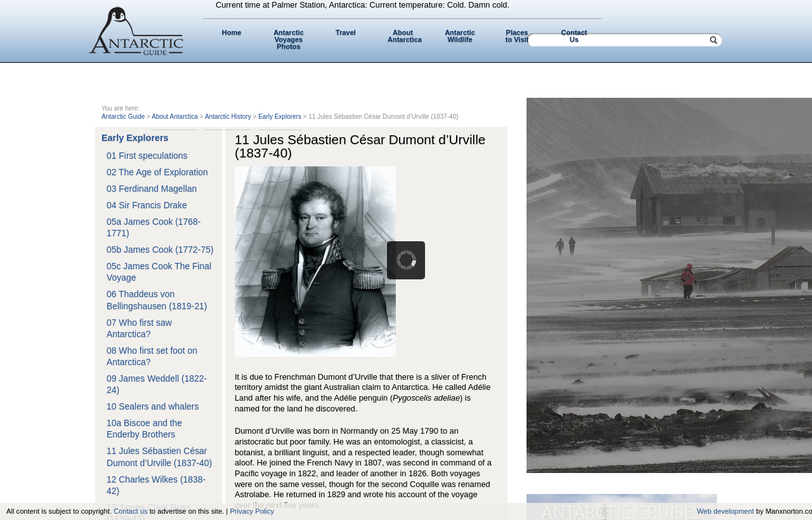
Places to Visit (517, 36)
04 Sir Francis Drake (147, 205)
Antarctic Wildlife (460, 36)
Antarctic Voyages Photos (289, 39)
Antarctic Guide (123, 117)
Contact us (130, 511)
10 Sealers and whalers (153, 406)
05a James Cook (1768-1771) (154, 227)
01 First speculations (147, 156)
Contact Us (574, 36)
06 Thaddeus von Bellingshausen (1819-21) (157, 300)
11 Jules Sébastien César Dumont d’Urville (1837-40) (159, 457)
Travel (346, 32)
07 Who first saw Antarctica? (139, 328)
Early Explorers (280, 117)
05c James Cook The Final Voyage (159, 272)
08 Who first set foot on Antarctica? (152, 356)
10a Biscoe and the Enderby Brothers (144, 429)
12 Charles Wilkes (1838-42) (156, 485)
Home (232, 32)
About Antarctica (405, 36)
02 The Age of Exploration (157, 172)
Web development (726, 511)
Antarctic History (228, 117)
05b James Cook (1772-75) (160, 250)
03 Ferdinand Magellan (152, 189)
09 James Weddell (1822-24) (157, 384)
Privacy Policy (252, 511)
